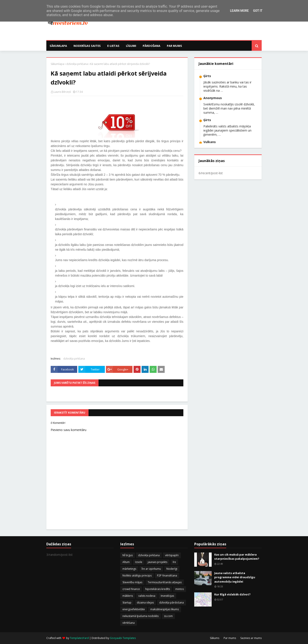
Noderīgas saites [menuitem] (87, 46)
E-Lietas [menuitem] (113, 46)
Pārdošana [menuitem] (151, 46)
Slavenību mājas (132, 582)
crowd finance (131, 589)
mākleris (128, 596)
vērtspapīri (172, 555)
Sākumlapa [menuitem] (58, 46)
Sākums (215, 638)
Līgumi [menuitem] (131, 46)
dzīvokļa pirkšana (77, 64)
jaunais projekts (157, 562)
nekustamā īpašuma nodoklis (141, 616)
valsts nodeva (147, 596)
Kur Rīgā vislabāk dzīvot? (232, 594)
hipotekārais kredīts (158, 589)
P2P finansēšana (167, 576)
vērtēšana (129, 623)
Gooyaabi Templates (123, 638)
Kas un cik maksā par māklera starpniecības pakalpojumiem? (237, 557)
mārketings (129, 569)
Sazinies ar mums (251, 638)
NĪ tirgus (128, 555)
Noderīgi (172, 569)
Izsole (139, 562)
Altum (126, 562)
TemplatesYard (79, 638)
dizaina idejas (145, 603)
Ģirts (207, 76)
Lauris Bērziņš (62, 92)
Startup (127, 603)
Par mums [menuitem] (174, 46)
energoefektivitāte (134, 609)
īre (174, 562)
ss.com (168, 616)
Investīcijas (167, 596)
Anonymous (213, 98)
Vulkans (210, 142)
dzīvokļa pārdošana (172, 603)
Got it (258, 11)
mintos (180, 589)
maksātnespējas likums (165, 609)
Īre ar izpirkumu (151, 569)
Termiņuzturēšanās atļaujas (165, 582)
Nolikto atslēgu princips (137, 576)
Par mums (230, 638)
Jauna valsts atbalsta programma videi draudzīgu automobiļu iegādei (235, 577)
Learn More (239, 11)
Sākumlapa (57, 64)
